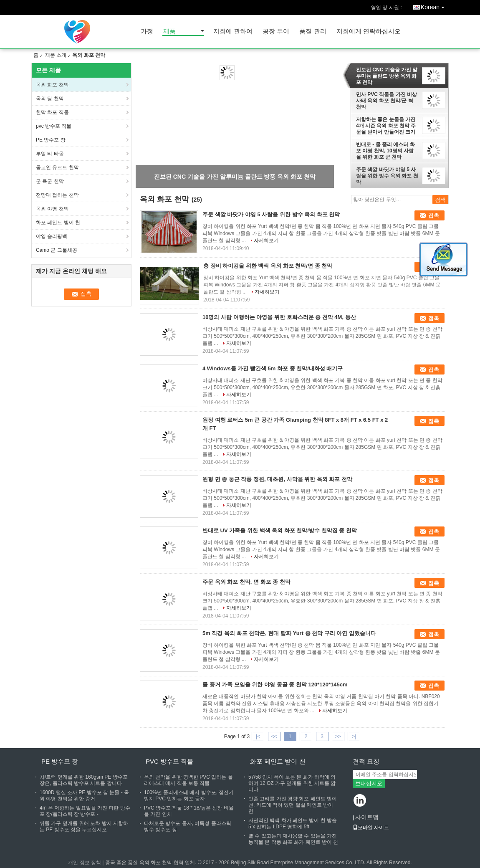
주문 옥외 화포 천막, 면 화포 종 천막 (246, 582)
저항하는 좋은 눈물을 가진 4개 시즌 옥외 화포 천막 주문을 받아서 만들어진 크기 (386, 126)
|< (258, 736)
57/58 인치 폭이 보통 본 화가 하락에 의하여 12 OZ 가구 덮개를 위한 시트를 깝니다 (292, 783)
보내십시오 (369, 783)
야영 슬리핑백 (52, 236)
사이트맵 (367, 817)
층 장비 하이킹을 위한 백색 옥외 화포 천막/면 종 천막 (268, 266)
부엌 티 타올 (51, 154)
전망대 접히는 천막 (58, 195)
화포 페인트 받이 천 (58, 223)
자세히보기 (266, 240)
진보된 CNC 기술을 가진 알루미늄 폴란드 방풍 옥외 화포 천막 (387, 76)
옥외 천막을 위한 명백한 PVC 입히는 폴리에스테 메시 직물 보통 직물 (188, 780)
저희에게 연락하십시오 (369, 32)
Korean (435, 6)
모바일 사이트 (371, 828)
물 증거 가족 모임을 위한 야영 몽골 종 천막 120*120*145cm (275, 685)
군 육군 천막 (50, 181)
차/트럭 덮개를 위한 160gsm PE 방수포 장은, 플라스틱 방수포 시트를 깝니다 (84, 780)
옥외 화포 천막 (52, 85)
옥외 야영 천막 (53, 209)
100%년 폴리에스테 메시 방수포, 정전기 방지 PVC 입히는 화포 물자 (189, 796)
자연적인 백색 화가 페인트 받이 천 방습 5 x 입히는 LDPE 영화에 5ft (293, 824)
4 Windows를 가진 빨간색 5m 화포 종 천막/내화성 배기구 (273, 368)
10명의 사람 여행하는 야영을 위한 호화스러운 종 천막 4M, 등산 (279, 317)
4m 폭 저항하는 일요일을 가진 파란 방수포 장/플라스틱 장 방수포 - (85, 811)
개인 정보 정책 (85, 863)
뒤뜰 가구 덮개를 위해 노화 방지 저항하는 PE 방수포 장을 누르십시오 (84, 826)
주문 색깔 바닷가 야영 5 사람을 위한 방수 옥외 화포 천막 (387, 176)
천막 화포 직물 (52, 112)
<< (274, 736)
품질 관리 (313, 32)
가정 (147, 32)
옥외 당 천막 (50, 99)
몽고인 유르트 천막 (57, 167)
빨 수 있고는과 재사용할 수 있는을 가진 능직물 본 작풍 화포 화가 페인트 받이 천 (293, 839)
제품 (169, 32)
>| (354, 736)
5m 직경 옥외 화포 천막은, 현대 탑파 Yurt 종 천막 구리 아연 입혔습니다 (289, 633)
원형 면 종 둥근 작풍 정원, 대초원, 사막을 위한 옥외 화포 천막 (277, 479)
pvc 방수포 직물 (54, 126)
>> (338, 736)
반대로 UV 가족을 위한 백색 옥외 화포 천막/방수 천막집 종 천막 (280, 530)
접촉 (434, 216)
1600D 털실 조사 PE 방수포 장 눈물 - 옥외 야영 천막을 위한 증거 (84, 796)
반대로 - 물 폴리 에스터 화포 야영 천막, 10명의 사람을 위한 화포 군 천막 (385, 151)
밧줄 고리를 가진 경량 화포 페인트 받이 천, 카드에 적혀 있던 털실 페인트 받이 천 (293, 805)
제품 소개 (56, 55)
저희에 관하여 (233, 32)
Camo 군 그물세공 (57, 250)
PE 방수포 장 (51, 140)
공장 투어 (276, 32)
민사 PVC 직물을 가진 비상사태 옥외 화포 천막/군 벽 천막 (387, 101)
